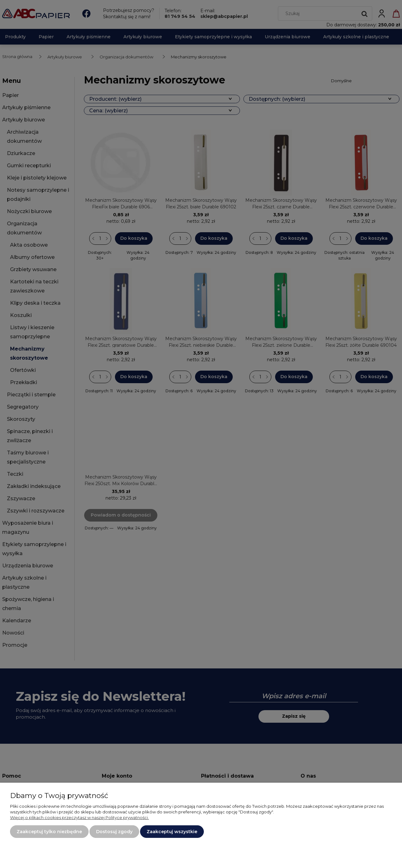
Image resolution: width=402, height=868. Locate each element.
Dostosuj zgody (114, 832)
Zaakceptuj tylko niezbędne (49, 832)
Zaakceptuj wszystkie (172, 832)
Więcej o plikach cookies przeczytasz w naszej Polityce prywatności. (79, 817)
